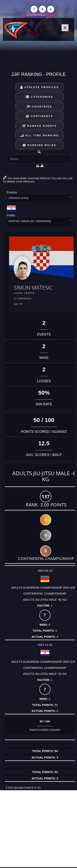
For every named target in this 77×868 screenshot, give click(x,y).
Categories (39, 97)
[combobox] (39, 199)
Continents (39, 116)
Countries (39, 107)
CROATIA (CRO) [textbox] (18, 198)
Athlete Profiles (39, 87)
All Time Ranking (39, 135)
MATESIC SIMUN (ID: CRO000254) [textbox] (30, 221)
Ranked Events (40, 126)
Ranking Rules (40, 145)
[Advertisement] (38, 829)
